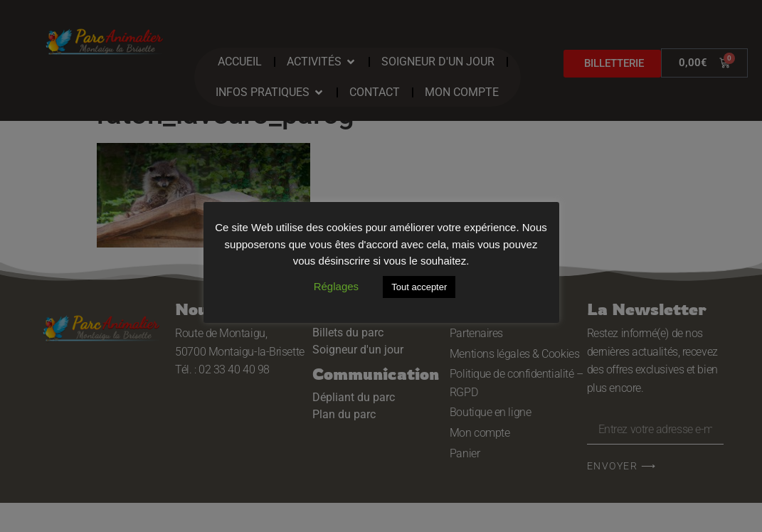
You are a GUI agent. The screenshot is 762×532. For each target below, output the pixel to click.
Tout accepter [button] (419, 287)
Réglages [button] (336, 286)
